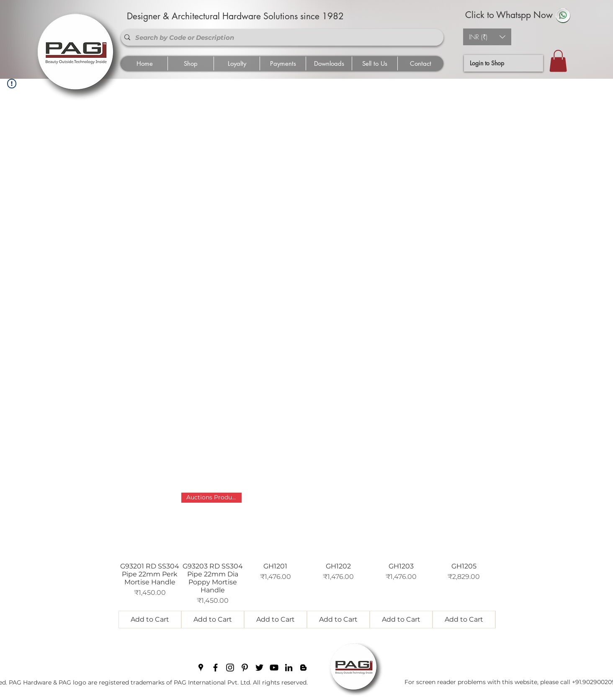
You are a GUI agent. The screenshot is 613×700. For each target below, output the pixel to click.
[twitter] (259, 668)
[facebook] (215, 668)
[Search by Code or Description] (281, 37)
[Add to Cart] (150, 620)
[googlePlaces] (201, 668)
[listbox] (487, 37)
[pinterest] (245, 668)
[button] (487, 37)
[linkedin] (289, 668)
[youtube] (274, 668)
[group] (307, 561)
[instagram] (230, 668)
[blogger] (303, 668)
